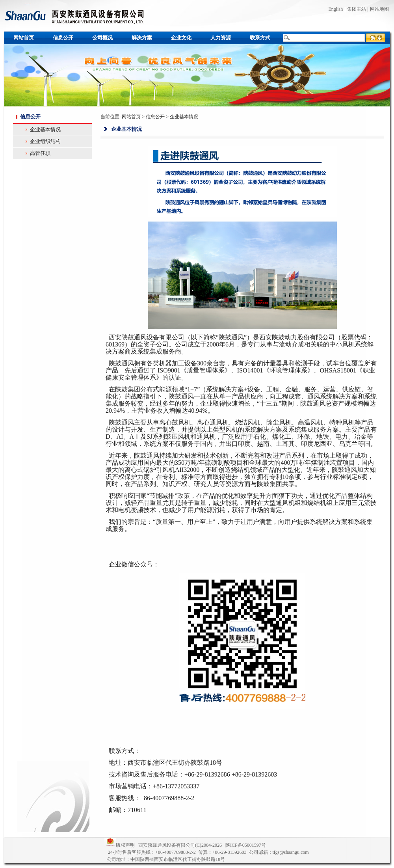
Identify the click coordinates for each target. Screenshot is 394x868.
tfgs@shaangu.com (291, 852)
